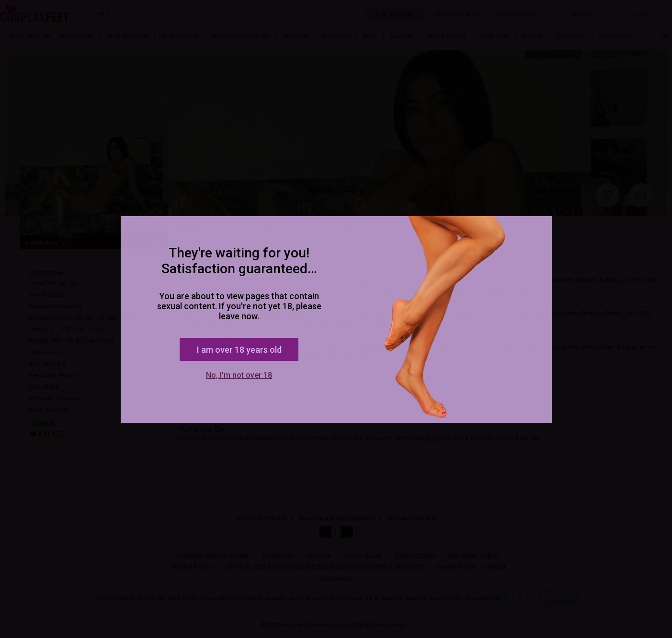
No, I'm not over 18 (239, 375)
